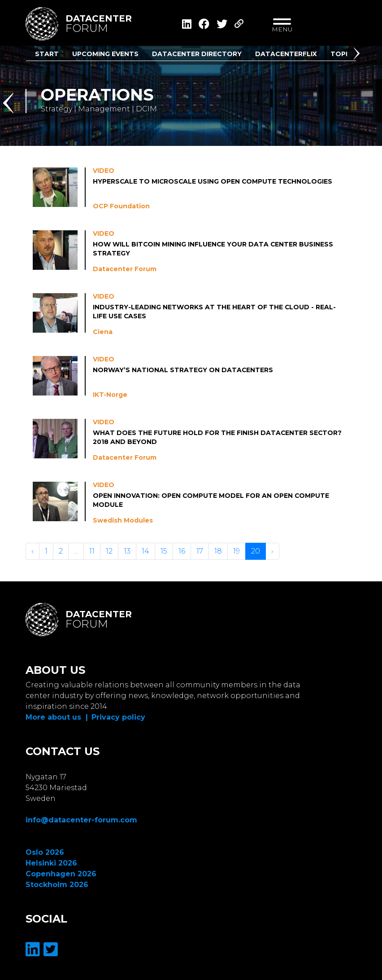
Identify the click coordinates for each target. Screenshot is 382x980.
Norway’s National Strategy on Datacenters (183, 370)
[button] (358, 55)
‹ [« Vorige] (33, 551)
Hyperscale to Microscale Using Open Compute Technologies (214, 181)
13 (127, 551)
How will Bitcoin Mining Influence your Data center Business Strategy (214, 249)
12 (109, 551)
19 (237, 551)
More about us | (57, 717)
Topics (344, 54)
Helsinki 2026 (51, 863)
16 (182, 551)
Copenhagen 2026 (61, 874)
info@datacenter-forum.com (81, 820)
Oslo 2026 (45, 852)
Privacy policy (118, 717)
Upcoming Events (105, 54)
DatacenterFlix (286, 54)
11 (92, 551)
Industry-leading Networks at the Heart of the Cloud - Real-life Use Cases (215, 312)
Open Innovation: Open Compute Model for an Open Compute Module (211, 500)
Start (47, 54)
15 (164, 551)
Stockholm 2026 (57, 885)
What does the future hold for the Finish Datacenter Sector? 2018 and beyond (218, 437)
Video (104, 171)
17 (200, 551)
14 (145, 551)
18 (218, 551)
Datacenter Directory (197, 54)
